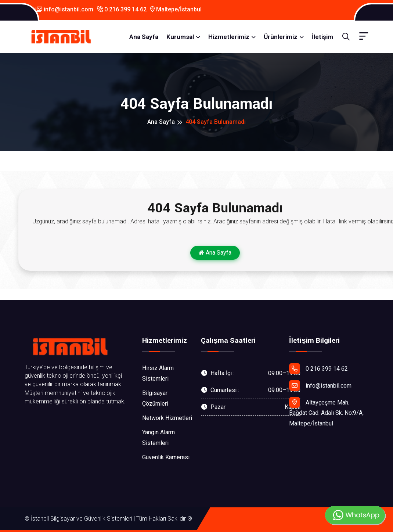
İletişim (322, 37)
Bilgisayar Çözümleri (155, 398)
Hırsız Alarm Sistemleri (158, 373)
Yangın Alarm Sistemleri (158, 438)
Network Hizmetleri (167, 418)
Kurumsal (180, 37)
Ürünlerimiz (281, 37)
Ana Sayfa (144, 37)
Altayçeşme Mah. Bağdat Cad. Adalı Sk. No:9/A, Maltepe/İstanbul (326, 412)
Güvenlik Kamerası (166, 457)
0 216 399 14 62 (122, 9)
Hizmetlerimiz (229, 37)
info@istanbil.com (64, 9)
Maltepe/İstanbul (176, 9)
